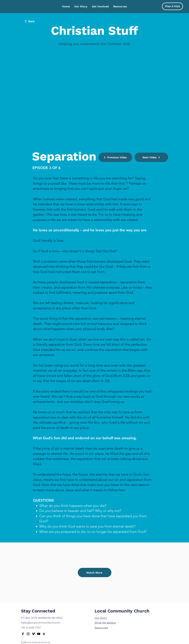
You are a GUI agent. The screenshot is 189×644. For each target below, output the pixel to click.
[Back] (30, 21)
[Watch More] (95, 572)
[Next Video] (151, 157)
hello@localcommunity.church (41, 623)
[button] (100, 6)
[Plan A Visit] (172, 6)
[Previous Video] (115, 157)
